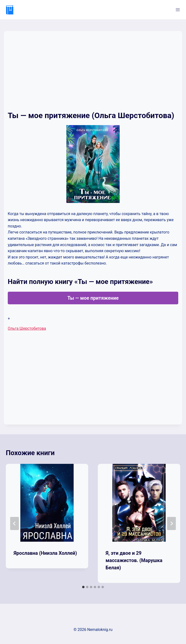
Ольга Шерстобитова (27, 328)
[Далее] (171, 523)
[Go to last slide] (15, 523)
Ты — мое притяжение (93, 298)
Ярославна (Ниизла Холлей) (45, 553)
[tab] (83, 587)
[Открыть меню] (178, 10)
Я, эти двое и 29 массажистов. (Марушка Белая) (134, 560)
